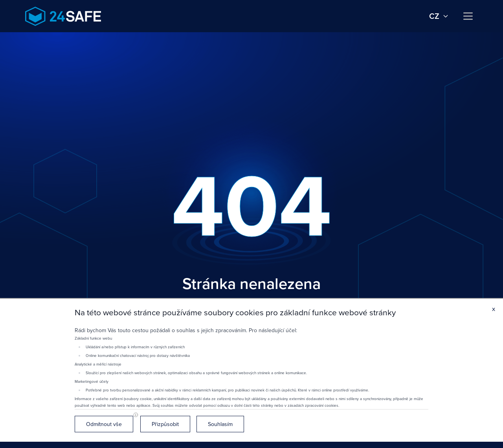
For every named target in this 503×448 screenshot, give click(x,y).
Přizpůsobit (165, 424)
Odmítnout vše (104, 424)
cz (439, 16)
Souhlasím (220, 424)
